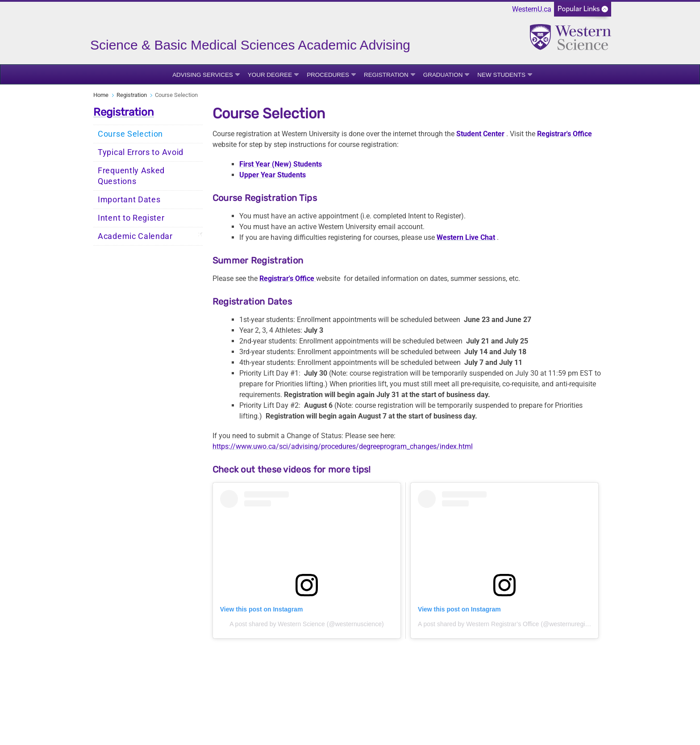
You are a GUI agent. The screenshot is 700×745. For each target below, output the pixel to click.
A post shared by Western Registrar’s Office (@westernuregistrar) (509, 624)
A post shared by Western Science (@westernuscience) (306, 624)
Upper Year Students (273, 175)
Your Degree (270, 75)
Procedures (328, 75)
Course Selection (130, 134)
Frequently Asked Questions (131, 176)
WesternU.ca (532, 9)
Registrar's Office (565, 134)
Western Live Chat (466, 237)
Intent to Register (131, 218)
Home (101, 95)
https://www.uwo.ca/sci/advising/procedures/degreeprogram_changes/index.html (343, 446)
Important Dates (129, 200)
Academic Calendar (135, 236)
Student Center (480, 134)
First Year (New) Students (281, 164)
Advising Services (203, 75)
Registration (386, 75)
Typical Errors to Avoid (141, 152)
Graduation (443, 75)
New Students (501, 75)
